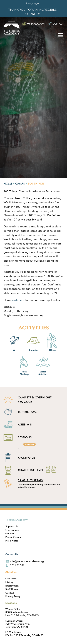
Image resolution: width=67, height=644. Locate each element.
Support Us (12, 526)
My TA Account (36, 24)
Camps (20, 184)
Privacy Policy (13, 596)
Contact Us (12, 554)
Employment (12, 586)
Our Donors (12, 530)
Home (8, 184)
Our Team (11, 579)
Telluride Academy (16, 520)
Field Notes (12, 541)
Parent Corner (13, 537)
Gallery (10, 533)
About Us (11, 572)
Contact (58, 24)
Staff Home (12, 589)
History (9, 582)
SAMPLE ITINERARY (31, 480)
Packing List (27, 458)
